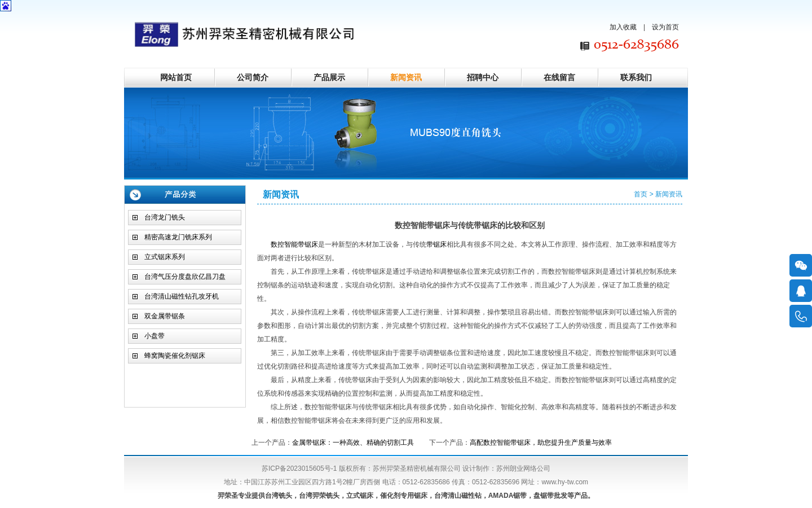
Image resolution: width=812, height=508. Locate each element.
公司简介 (253, 77)
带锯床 (436, 244)
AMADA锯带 (508, 496)
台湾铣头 (279, 496)
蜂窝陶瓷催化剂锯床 (175, 356)
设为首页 (665, 27)
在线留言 (559, 77)
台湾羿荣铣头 (319, 496)
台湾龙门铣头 (165, 217)
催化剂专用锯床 (404, 496)
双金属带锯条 (165, 316)
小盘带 (155, 336)
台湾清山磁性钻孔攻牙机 (182, 296)
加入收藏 (623, 27)
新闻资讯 (406, 77)
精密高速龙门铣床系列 (178, 237)
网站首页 (176, 77)
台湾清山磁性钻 (458, 496)
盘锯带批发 (550, 496)
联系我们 (636, 77)
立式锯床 (360, 496)
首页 (641, 194)
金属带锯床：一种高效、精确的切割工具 (353, 443)
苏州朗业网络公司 (523, 468)
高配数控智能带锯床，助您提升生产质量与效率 (541, 443)
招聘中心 (483, 77)
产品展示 (329, 77)
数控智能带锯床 (294, 244)
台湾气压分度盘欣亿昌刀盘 (185, 277)
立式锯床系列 (165, 257)
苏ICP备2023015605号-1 (299, 468)
